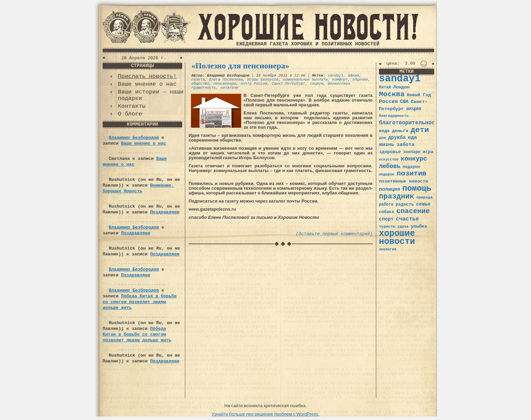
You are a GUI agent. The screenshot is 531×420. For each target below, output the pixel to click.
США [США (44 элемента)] (404, 102)
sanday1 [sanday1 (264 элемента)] (400, 79)
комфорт (340, 80)
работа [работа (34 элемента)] (386, 205)
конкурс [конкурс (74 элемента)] (414, 159)
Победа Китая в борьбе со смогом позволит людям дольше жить (140, 302)
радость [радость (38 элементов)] (405, 204)
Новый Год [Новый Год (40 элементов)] (419, 95)
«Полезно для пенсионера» (240, 66)
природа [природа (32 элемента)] (424, 197)
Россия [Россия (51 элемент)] (388, 102)
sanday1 (336, 76)
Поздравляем (165, 212)
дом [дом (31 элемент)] (382, 138)
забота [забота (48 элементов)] (406, 145)
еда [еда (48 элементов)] (412, 138)
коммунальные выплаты (305, 80)
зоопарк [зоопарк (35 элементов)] (412, 152)
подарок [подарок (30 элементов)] (387, 174)
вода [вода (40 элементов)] (384, 131)
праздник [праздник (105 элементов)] (397, 196)
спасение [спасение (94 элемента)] (413, 211)
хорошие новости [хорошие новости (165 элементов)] (397, 238)
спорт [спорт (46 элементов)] (386, 219)
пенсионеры (225, 84)
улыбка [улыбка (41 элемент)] (419, 226)
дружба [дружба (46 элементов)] (397, 138)
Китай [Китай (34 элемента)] (385, 87)
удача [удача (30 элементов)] (403, 227)
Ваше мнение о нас (147, 84)
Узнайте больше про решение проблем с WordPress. (265, 414)
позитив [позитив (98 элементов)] (411, 174)
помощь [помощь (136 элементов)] (417, 188)
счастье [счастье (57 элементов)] (407, 219)
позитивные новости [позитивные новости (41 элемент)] (403, 181)
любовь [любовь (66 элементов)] (390, 166)
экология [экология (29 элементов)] (388, 249)
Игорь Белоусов (263, 80)
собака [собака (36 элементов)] (387, 212)
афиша (353, 76)
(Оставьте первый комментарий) (334, 234)
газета (198, 80)
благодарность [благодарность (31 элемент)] (394, 116)
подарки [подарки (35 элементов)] (411, 167)
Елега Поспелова (226, 80)
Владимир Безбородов (134, 138)
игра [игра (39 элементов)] (428, 152)
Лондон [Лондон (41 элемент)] (401, 87)
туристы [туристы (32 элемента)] (387, 226)
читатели (229, 88)
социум (317, 84)
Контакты (132, 106)
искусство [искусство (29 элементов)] (389, 160)
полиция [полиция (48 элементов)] (389, 189)
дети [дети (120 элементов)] (420, 130)
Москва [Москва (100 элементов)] (392, 94)
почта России (254, 84)
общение (360, 80)
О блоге (130, 114)
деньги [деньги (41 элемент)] (400, 131)
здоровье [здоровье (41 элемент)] (390, 152)
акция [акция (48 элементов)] (414, 109)
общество (200, 84)
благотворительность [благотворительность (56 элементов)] (410, 123)
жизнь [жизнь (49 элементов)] (387, 145)
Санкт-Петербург (289, 84)
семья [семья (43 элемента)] (423, 204)
